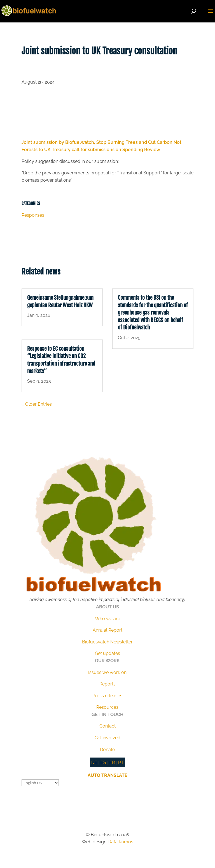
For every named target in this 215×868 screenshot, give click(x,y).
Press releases (107, 696)
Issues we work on (107, 672)
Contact (107, 726)
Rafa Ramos (121, 842)
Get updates (107, 653)
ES (103, 762)
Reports (107, 684)
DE (94, 762)
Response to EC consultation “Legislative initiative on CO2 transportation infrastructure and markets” (61, 360)
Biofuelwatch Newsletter (107, 642)
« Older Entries (37, 404)
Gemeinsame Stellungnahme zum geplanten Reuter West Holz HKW (60, 302)
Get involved (107, 738)
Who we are (107, 619)
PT (121, 762)
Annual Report (107, 630)
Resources (107, 707)
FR (112, 762)
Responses (33, 215)
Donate (107, 750)
